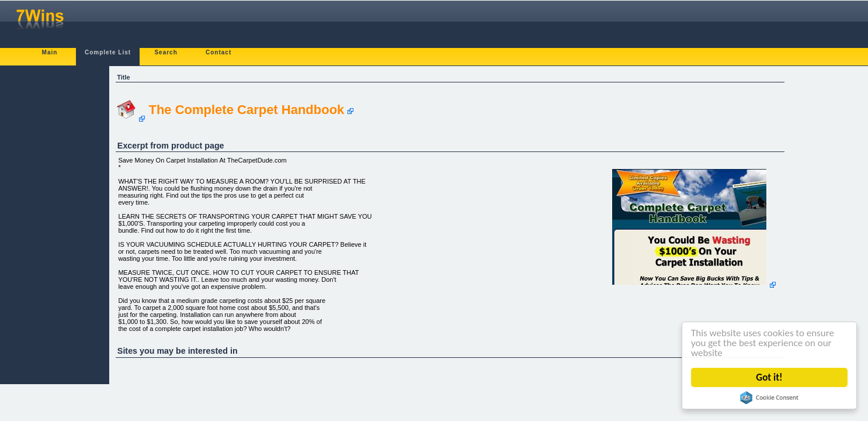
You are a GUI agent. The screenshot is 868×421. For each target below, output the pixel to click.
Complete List (108, 52)
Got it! (770, 377)
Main (50, 52)
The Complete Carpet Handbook (246, 110)
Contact (218, 52)
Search (166, 52)
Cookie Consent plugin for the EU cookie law (770, 398)
